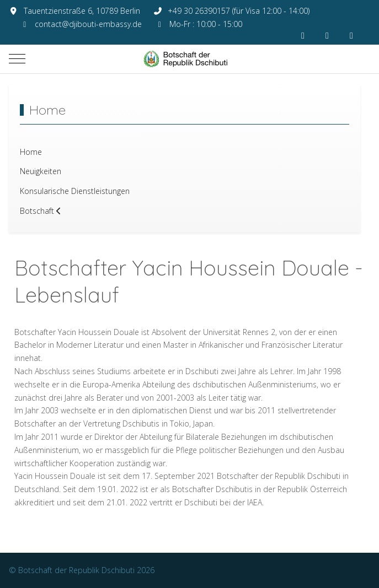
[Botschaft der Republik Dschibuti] (190, 59)
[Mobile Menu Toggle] (17, 59)
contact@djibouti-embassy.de (88, 24)
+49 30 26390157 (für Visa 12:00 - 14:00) (239, 11)
